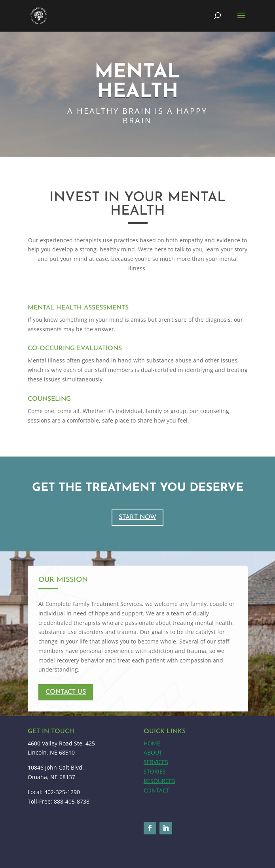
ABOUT (153, 752)
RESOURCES (159, 781)
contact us (66, 692)
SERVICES (156, 762)
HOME (152, 743)
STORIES (155, 771)
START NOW (137, 517)
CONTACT (156, 790)
